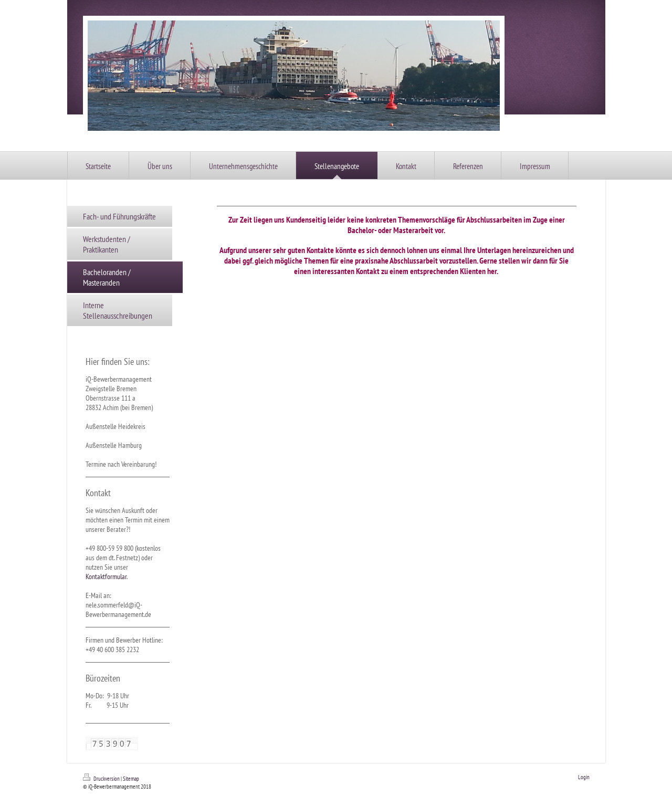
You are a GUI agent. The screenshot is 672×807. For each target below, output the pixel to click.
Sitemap (131, 779)
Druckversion (102, 779)
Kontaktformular (106, 577)
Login (584, 777)
